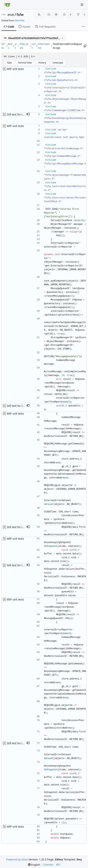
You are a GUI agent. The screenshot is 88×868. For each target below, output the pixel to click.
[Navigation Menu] (82, 5)
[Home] (7, 5)
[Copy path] (85, 46)
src (16, 46)
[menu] (34, 865)
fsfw (20, 15)
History (42, 63)
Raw (9, 63)
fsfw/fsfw (19, 21)
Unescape (58, 63)
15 (56, 14)
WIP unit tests (15, 69)
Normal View (25, 63)
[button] (28, 114)
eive (11, 15)
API (58, 865)
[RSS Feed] (39, 15)
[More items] (83, 27)
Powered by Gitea (17, 859)
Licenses (48, 865)
